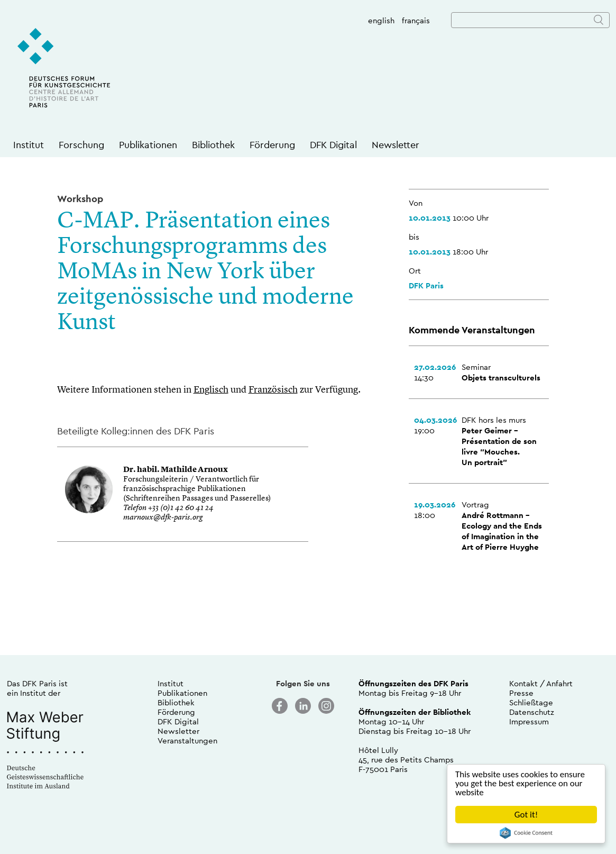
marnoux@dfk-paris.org (163, 518)
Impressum (529, 721)
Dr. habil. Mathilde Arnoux (176, 470)
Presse (521, 693)
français (416, 20)
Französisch (273, 390)
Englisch (211, 390)
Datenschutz (532, 712)
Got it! (526, 815)
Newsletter (396, 145)
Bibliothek (213, 145)
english (381, 20)
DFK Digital (333, 145)
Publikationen (148, 145)
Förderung (272, 145)
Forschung (81, 145)
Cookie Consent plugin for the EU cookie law (526, 833)
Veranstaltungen (187, 741)
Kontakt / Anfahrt (541, 683)
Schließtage (531, 702)
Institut (29, 145)
